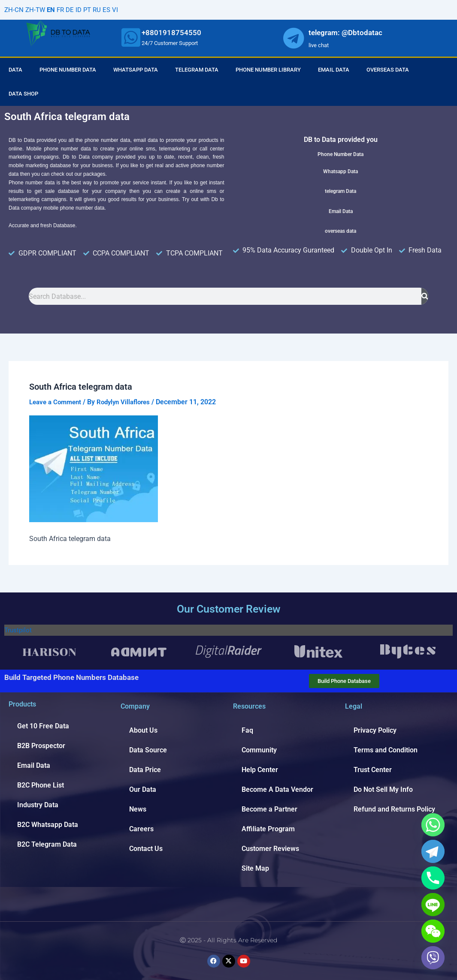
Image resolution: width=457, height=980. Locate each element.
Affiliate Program (268, 829)
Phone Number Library (268, 70)
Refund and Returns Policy (394, 809)
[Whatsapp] (433, 825)
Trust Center (373, 770)
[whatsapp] (131, 37)
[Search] (425, 296)
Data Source (148, 750)
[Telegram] (433, 851)
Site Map (255, 868)
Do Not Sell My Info (383, 789)
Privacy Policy (375, 730)
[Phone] (433, 878)
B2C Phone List (41, 785)
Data (15, 70)
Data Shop (23, 94)
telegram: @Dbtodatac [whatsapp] (345, 33)
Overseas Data (388, 70)
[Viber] (433, 958)
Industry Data (38, 805)
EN (53, 10)
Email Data (334, 70)
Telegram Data (197, 70)
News (138, 809)
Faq (247, 730)
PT (91, 10)
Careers (141, 829)
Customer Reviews (270, 849)
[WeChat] (433, 931)
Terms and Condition (386, 750)
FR (63, 10)
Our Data (143, 789)
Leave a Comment (57, 402)
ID (82, 10)
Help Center (260, 770)
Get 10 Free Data (43, 726)
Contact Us (146, 849)
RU (102, 10)
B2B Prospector (41, 746)
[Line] (433, 905)
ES (112, 10)
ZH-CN (14, 10)
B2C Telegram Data (47, 844)
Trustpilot (19, 630)
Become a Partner (269, 809)
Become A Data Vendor (277, 789)
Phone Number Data (68, 70)
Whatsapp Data (136, 70)
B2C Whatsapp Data (48, 825)
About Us (143, 730)
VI (121, 10)
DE (73, 10)
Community (259, 750)
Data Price (145, 770)
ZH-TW (36, 10)
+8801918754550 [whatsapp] (171, 33)
